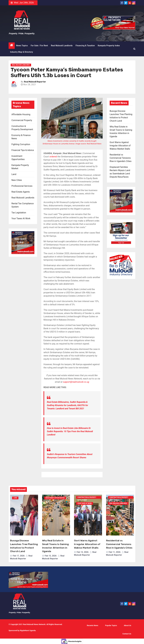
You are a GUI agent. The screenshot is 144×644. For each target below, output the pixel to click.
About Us (128, 625)
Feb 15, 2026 (51, 556)
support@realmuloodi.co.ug (76, 382)
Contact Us (127, 634)
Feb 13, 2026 (83, 552)
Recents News (93, 625)
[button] (134, 49)
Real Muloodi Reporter (35, 82)
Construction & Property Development (87, 498)
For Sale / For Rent (39, 46)
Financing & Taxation (85, 46)
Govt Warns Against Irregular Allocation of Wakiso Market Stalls (120, 146)
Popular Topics (111, 625)
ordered (53, 157)
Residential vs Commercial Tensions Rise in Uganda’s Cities (121, 158)
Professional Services (22, 186)
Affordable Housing (21, 114)
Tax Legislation (19, 213)
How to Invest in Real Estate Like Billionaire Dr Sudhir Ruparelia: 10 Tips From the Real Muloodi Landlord (70, 431)
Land (14, 174)
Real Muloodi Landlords (62, 46)
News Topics (22, 46)
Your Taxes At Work (21, 218)
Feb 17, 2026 (19, 556)
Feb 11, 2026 (115, 552)
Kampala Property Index (109, 46)
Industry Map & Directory (22, 52)
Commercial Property (22, 120)
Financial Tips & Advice (23, 150)
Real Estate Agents (21, 192)
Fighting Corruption (21, 144)
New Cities (17, 180)
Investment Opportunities (55, 498)
